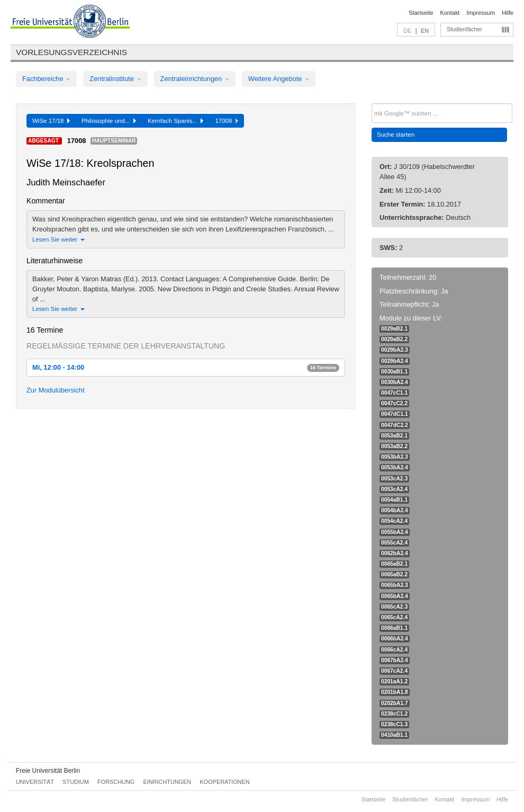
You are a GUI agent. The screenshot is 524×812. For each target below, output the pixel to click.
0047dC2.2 (395, 425)
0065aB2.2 (394, 574)
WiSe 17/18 (51, 121)
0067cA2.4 (394, 671)
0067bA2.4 (395, 660)
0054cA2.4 (394, 521)
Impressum (481, 13)
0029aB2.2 (394, 339)
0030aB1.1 (394, 372)
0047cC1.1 (394, 393)
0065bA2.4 (395, 596)
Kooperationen (225, 782)
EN (425, 31)
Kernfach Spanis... (176, 121)
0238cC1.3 (394, 724)
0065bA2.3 (395, 585)
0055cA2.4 (394, 543)
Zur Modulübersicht (56, 390)
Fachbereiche (46, 79)
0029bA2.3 (395, 350)
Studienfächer (464, 29)
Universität (35, 782)
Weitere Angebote (279, 79)
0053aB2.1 (394, 436)
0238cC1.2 (394, 714)
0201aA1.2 (394, 681)
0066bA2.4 (395, 639)
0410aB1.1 (394, 735)
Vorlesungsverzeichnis (71, 52)
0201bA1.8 (395, 692)
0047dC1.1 (395, 414)
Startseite (421, 13)
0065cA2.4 (394, 617)
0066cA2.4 (394, 650)
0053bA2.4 (395, 467)
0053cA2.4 (394, 489)
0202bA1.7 (395, 703)
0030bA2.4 (395, 382)
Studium (76, 782)
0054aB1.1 (394, 500)
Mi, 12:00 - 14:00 (186, 367)
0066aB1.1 (394, 628)
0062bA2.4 (395, 553)
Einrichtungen (168, 782)
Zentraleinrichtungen (195, 79)
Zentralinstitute (115, 79)
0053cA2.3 (394, 479)
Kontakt (450, 13)
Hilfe (508, 13)
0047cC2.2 (394, 403)
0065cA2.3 (394, 607)
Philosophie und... (109, 121)
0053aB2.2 (394, 446)
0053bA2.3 (395, 457)
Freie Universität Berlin (48, 771)
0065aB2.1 (394, 564)
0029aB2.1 (394, 329)
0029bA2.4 (395, 361)
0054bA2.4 (395, 510)
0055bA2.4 (395, 532)
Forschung (116, 782)
